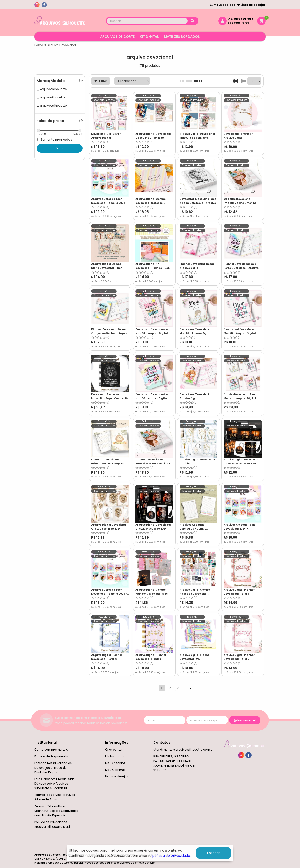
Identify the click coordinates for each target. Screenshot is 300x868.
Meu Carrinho (115, 770)
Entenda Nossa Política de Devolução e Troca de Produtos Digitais (53, 768)
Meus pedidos (223, 5)
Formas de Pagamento (51, 756)
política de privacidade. (171, 856)
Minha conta (114, 756)
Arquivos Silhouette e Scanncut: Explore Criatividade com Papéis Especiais (56, 811)
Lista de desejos (251, 5)
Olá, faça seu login (240, 19)
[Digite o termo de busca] (147, 21)
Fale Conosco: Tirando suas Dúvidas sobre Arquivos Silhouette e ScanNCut (54, 784)
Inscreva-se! (245, 720)
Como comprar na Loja (51, 750)
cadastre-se (240, 23)
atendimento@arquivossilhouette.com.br (183, 750)
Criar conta (113, 750)
